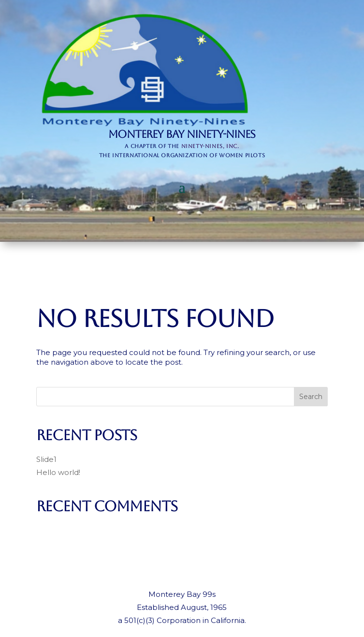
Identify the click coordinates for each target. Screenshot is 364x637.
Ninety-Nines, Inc (209, 146)
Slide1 (46, 459)
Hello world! (58, 472)
